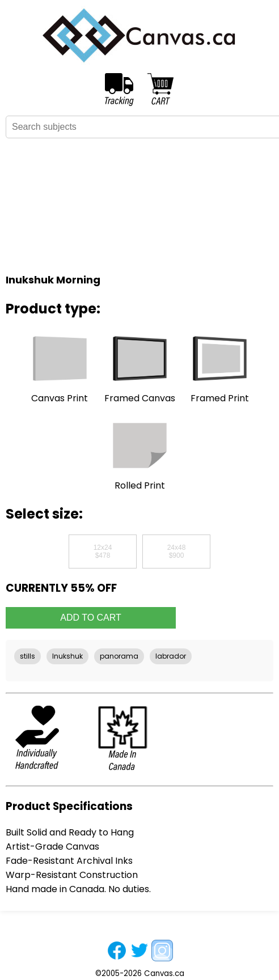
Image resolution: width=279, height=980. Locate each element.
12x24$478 (103, 551)
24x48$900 (177, 551)
